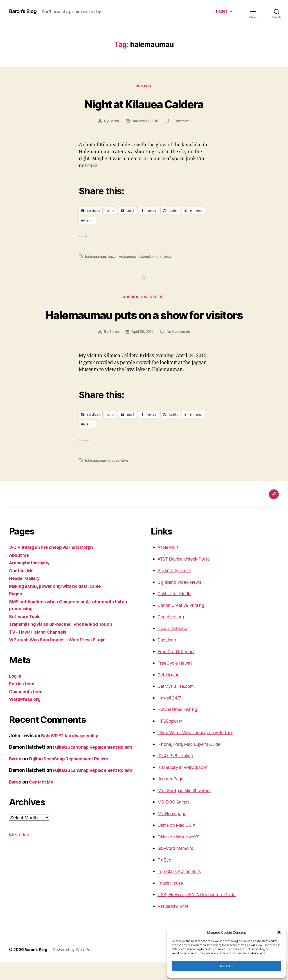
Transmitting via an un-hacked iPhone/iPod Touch (65, 642)
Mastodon (20, 867)
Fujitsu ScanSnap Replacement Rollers (73, 783)
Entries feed (23, 701)
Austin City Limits (176, 588)
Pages (222, 11)
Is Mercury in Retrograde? (186, 785)
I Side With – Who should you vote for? (200, 750)
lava (125, 478)
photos (144, 87)
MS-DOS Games (175, 820)
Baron (113, 122)
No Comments (179, 350)
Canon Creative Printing (183, 623)
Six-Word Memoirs (178, 866)
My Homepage (174, 831)
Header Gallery (26, 596)
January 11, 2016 (145, 122)
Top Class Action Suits (182, 889)
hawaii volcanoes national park (133, 257)
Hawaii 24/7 (170, 716)
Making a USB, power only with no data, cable (60, 604)
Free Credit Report (177, 669)
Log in (16, 694)
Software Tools (26, 634)
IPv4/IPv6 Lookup (177, 773)
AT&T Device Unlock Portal (186, 577)
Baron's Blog (24, 11)
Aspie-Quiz (170, 565)
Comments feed (27, 709)
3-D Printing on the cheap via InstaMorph (55, 565)
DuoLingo (168, 658)
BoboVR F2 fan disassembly (72, 753)
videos (158, 298)
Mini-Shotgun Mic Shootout (188, 808)
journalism (135, 298)
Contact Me (22, 588)
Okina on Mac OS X (179, 843)
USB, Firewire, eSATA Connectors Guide (201, 912)
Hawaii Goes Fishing (180, 727)
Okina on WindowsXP (181, 854)
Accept (227, 966)
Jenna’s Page (172, 796)
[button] (279, 932)
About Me (20, 573)
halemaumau (96, 257)
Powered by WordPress (76, 967)
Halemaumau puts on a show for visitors (144, 323)
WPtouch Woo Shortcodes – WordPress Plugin (61, 657)
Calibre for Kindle (176, 611)
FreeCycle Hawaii (177, 681)
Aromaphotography (31, 580)
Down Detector (174, 646)
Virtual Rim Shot (175, 924)
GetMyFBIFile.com (177, 704)
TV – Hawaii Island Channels (41, 650)
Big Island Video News (182, 600)
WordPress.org (26, 717)
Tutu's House (172, 901)
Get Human (170, 692)
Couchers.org (172, 634)
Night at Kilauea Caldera (144, 104)
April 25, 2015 (142, 350)
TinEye (165, 878)
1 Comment (181, 122)
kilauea (166, 257)
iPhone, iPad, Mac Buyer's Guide (193, 762)
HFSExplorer (171, 739)
